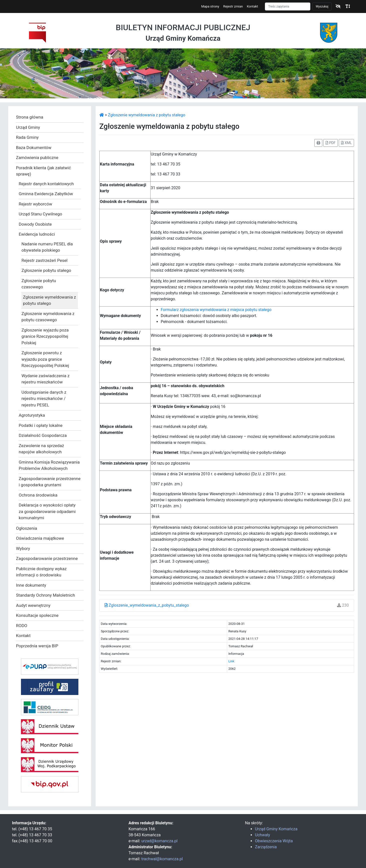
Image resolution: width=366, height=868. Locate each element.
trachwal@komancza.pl (162, 859)
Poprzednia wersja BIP (37, 646)
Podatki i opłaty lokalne (41, 425)
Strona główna (30, 117)
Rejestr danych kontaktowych (46, 184)
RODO (22, 626)
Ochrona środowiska (38, 495)
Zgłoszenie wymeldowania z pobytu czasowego (48, 317)
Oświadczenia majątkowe (40, 538)
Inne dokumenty (31, 585)
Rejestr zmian (233, 6)
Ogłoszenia (26, 528)
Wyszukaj (322, 6)
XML (346, 143)
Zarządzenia (266, 847)
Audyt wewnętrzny (33, 605)
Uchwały (262, 835)
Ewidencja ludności (37, 234)
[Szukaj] (288, 6)
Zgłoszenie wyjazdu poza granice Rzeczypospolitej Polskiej (45, 336)
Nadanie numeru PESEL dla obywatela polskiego (47, 247)
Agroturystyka (32, 415)
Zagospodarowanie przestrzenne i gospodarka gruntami (50, 482)
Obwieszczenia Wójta (274, 841)
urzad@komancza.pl (159, 841)
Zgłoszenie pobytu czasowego (39, 284)
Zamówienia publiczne (37, 158)
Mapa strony (210, 6)
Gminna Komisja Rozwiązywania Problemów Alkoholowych (49, 465)
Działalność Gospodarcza (43, 435)
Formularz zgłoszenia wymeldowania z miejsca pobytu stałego (216, 310)
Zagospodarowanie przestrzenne (47, 558)
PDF (331, 143)
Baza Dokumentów (34, 148)
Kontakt (253, 6)
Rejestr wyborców (35, 204)
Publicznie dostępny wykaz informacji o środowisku (41, 572)
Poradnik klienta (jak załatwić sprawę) (43, 171)
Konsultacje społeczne (37, 615)
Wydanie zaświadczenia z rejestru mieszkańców (45, 379)
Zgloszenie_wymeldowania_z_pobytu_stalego (147, 605)
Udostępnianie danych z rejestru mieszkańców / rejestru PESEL (44, 399)
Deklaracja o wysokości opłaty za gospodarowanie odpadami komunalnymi (47, 511)
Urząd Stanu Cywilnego (40, 214)
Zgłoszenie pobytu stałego (46, 270)
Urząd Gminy (28, 127)
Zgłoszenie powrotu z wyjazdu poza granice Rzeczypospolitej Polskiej (45, 359)
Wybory (23, 548)
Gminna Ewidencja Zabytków (46, 194)
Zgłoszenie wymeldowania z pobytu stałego (49, 300)
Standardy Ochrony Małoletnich (45, 595)
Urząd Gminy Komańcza (276, 829)
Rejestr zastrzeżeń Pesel (44, 260)
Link (231, 661)
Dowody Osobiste (35, 224)
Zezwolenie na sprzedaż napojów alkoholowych (41, 449)
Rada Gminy (27, 137)
